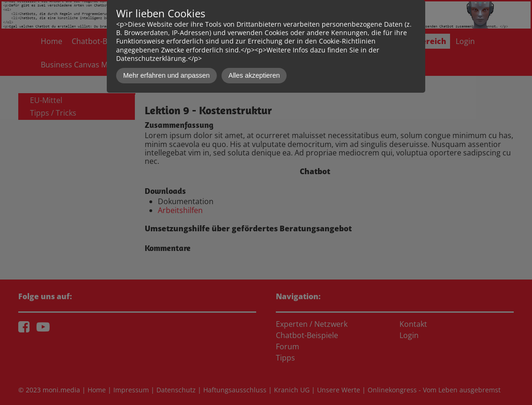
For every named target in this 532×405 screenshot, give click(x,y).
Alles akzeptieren (254, 75)
